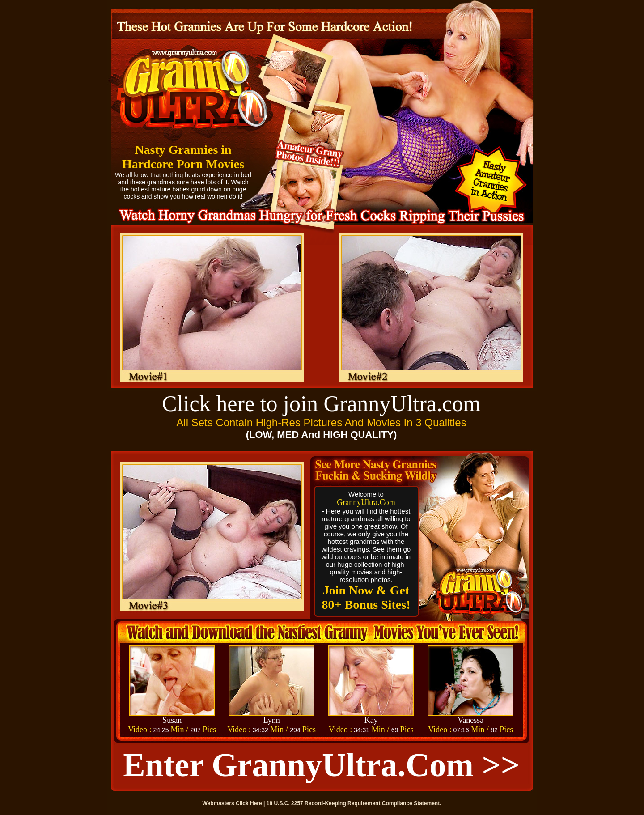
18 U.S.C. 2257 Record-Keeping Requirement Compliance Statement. (354, 803)
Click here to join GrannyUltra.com (321, 403)
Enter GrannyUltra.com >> (321, 765)
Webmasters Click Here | (235, 803)
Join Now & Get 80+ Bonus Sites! (366, 597)
